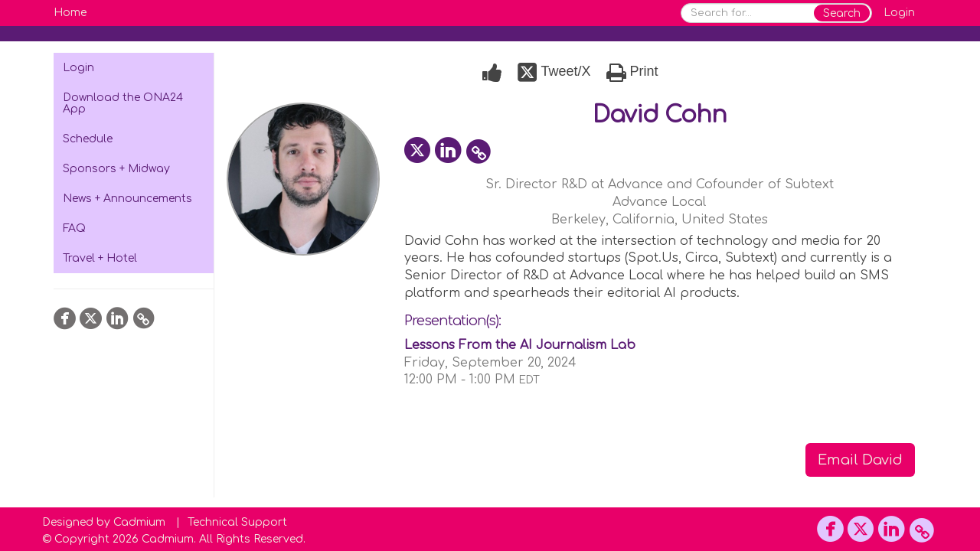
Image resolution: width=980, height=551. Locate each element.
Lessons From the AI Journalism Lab (520, 345)
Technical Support (237, 522)
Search (842, 13)
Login (899, 13)
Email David (860, 460)
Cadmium (139, 522)
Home (70, 13)
